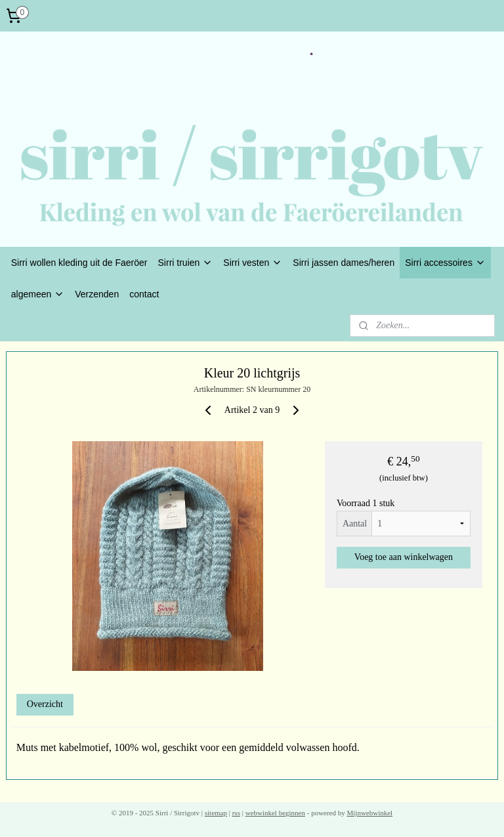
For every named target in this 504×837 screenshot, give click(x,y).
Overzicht (45, 704)
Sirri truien (186, 263)
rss (236, 813)
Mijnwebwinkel (370, 813)
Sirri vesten (253, 263)
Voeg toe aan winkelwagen (404, 557)
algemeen (38, 294)
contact (144, 294)
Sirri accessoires (445, 263)
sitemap (216, 813)
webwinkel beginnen (275, 813)
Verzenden (97, 294)
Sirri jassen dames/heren (344, 263)
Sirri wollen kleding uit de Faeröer (79, 263)
